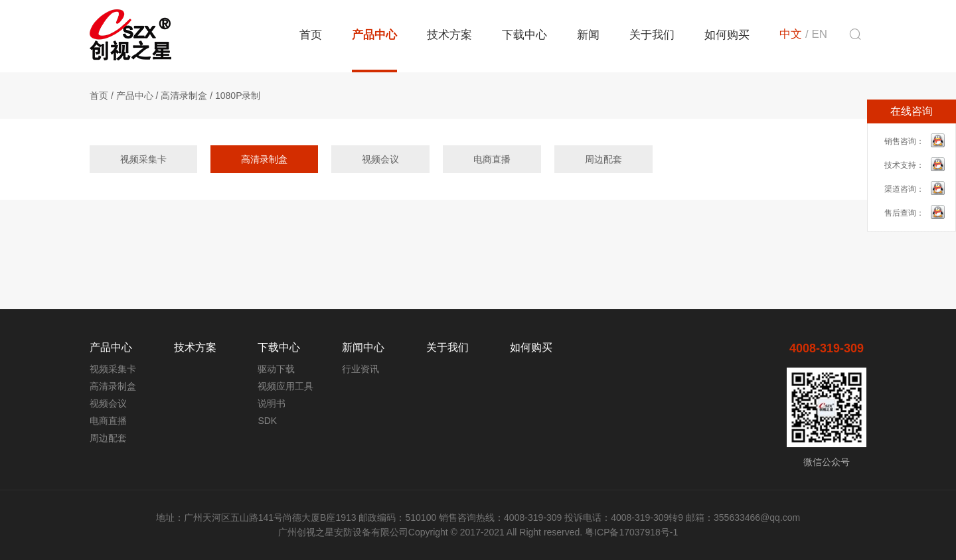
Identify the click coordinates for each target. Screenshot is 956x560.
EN (819, 34)
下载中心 (524, 35)
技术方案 (449, 35)
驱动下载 (276, 369)
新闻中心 (363, 347)
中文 (791, 34)
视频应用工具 (285, 386)
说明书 (272, 403)
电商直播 (492, 159)
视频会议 (380, 159)
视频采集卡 (143, 159)
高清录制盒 (184, 96)
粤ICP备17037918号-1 (631, 532)
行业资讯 (360, 369)
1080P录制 (238, 96)
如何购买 (727, 35)
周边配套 (603, 159)
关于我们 (652, 35)
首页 (311, 35)
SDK (267, 421)
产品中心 (374, 35)
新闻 (588, 35)
